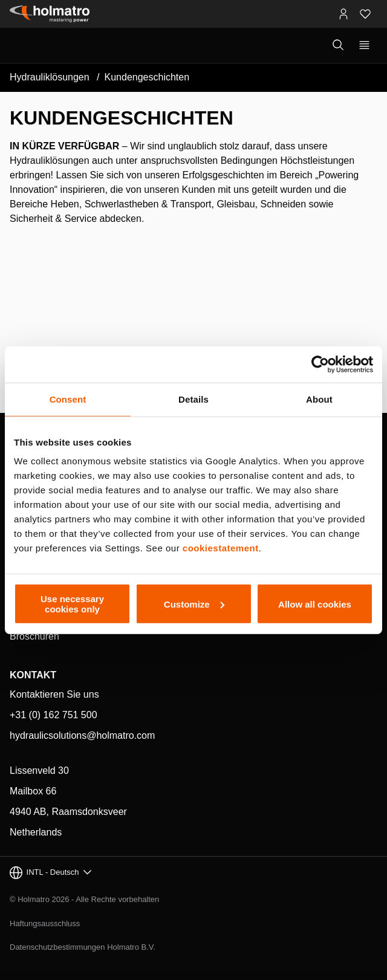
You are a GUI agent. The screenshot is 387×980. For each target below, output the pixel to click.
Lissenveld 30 (39, 771)
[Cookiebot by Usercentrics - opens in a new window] (320, 364)
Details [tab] (193, 399)
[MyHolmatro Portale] (343, 14)
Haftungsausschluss (45, 923)
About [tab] (319, 399)
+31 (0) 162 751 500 (54, 715)
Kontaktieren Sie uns (54, 694)
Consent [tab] (68, 399)
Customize (194, 604)
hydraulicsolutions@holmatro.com (82, 735)
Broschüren (34, 636)
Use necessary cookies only (72, 604)
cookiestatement (221, 548)
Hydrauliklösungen (50, 77)
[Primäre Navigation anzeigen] (364, 45)
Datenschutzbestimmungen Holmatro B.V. (83, 947)
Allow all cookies (315, 604)
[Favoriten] (365, 14)
